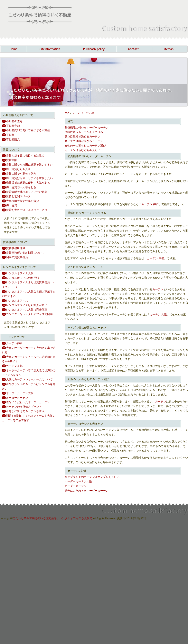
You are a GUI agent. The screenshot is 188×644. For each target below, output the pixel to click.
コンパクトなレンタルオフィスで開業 (29, 314)
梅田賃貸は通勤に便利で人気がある (28, 183)
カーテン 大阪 (158, 315)
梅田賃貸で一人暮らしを (21, 187)
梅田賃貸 (12, 205)
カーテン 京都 (155, 258)
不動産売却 (13, 126)
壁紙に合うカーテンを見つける (84, 132)
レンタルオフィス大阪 (20, 273)
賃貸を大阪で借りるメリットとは (27, 210)
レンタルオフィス (17, 301)
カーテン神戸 (14, 343)
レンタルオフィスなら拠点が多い (27, 305)
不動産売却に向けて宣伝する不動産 (28, 130)
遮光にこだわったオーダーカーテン (28, 402)
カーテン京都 (14, 366)
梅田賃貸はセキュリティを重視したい (29, 178)
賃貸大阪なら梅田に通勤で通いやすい (29, 165)
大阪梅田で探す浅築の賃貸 (23, 201)
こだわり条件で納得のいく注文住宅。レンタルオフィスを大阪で (52, 518)
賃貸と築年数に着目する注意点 (25, 156)
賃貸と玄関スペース (18, 196)
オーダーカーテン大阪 (20, 393)
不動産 (10, 135)
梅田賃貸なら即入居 (18, 169)
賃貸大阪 (12, 160)
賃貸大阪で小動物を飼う (21, 174)
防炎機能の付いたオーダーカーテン (87, 128)
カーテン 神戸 (150, 204)
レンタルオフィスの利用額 (23, 278)
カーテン (158, 289)
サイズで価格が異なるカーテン (84, 141)
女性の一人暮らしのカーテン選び (85, 146)
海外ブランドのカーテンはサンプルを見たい (92, 477)
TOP (67, 113)
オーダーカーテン (17, 398)
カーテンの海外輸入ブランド (24, 407)
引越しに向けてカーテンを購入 (25, 411)
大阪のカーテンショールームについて (29, 379)
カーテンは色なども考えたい (82, 150)
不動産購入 (13, 140)
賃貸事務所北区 (16, 248)
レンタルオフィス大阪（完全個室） (28, 310)
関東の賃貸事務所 (17, 257)
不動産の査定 (14, 121)
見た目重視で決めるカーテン (82, 137)
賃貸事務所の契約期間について (25, 253)
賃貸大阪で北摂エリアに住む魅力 (27, 192)
